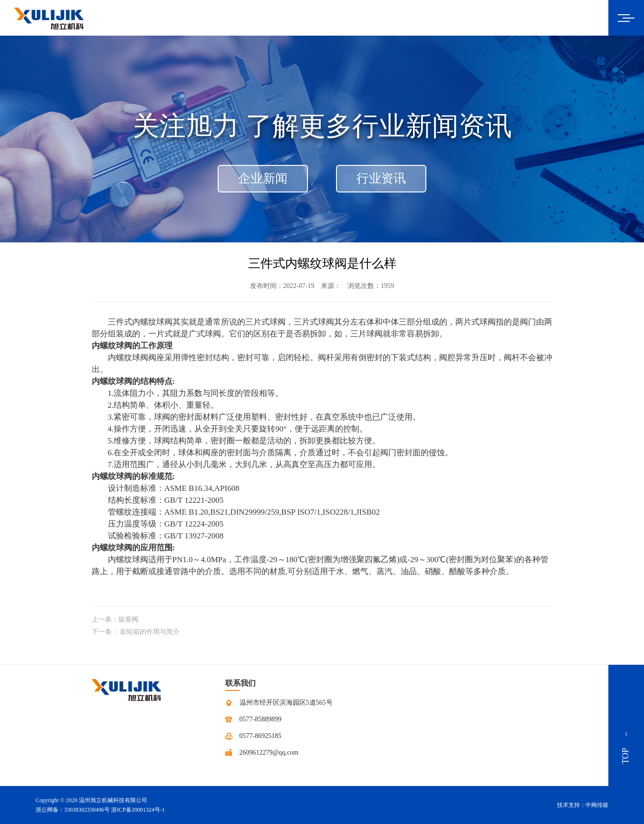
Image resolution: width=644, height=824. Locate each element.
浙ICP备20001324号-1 (138, 810)
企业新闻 (263, 178)
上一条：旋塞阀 (115, 619)
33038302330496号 (87, 810)
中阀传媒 (597, 805)
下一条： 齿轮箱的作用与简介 (136, 632)
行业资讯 (381, 178)
